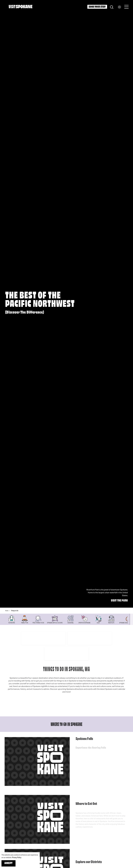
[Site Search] (112, 7)
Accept (8, 863)
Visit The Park (119, 601)
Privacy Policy (17, 857)
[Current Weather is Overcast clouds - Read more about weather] (118, 7)
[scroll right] (132, 619)
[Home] (21, 7)
